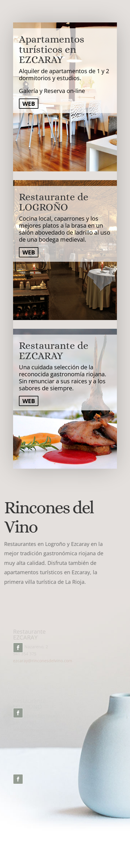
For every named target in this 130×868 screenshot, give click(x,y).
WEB (29, 104)
